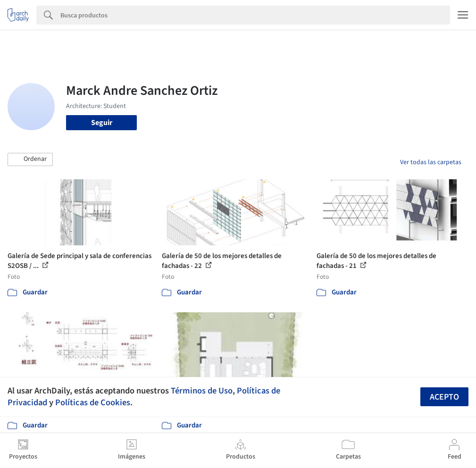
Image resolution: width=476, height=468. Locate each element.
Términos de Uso (202, 391)
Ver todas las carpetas (431, 162)
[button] (30, 159)
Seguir (102, 123)
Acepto (444, 397)
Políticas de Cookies (93, 402)
